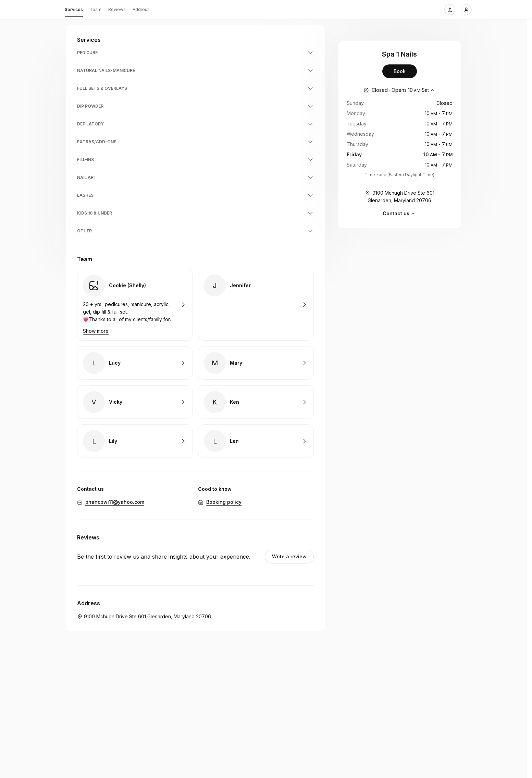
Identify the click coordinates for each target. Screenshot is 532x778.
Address (141, 9)
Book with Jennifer (256, 305)
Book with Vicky (135, 402)
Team (96, 9)
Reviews (117, 9)
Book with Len (256, 441)
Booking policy (224, 502)
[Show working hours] (400, 90)
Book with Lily (135, 441)
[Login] (466, 10)
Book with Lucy (135, 363)
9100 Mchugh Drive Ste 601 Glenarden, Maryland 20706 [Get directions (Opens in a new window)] (400, 196)
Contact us (399, 214)
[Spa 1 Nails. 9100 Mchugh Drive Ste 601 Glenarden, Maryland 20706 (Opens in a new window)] (144, 617)
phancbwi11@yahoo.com (115, 502)
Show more (96, 331)
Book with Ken (256, 402)
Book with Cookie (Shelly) (135, 305)
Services (74, 11)
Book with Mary (256, 363)
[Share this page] (450, 10)
